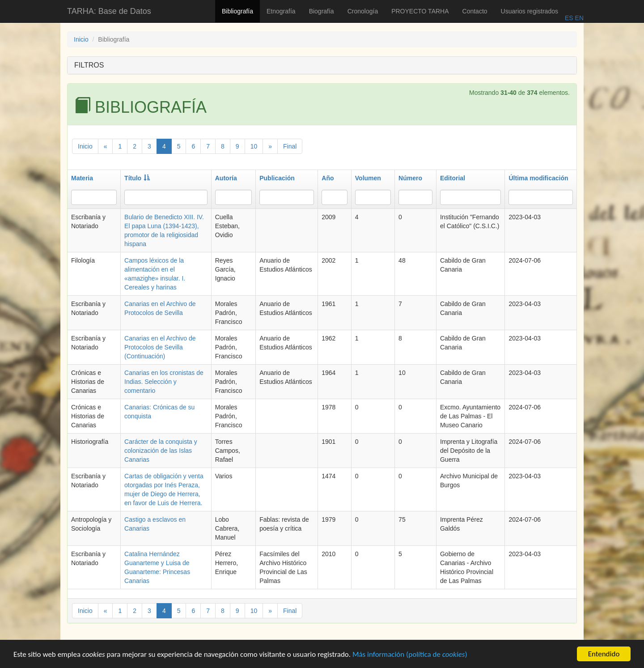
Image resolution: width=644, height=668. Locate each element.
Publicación (277, 178)
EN (578, 18)
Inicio (81, 39)
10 (254, 146)
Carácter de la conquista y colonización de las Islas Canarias (161, 451)
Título (137, 178)
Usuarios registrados (530, 11)
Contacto (475, 11)
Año (328, 178)
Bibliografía (237, 11)
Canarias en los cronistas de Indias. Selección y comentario (164, 382)
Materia (82, 178)
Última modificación (538, 178)
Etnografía (281, 11)
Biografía (322, 11)
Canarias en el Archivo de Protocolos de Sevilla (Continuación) (160, 347)
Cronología (363, 11)
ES (569, 18)
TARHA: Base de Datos (109, 11)
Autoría (226, 178)
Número (410, 178)
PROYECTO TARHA (420, 11)
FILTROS (89, 65)
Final (290, 146)
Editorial (453, 178)
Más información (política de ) (410, 655)
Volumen (368, 178)
